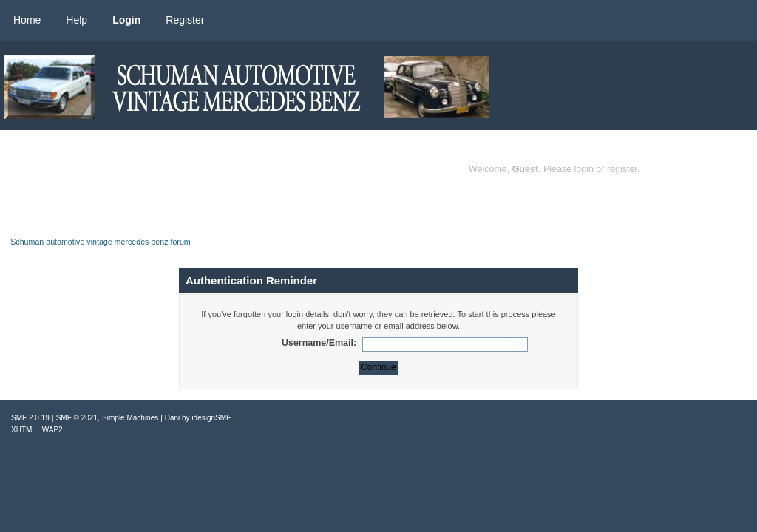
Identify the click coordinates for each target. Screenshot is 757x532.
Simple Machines (130, 418)
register (622, 169)
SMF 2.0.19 (30, 418)
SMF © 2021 (77, 418)
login (584, 169)
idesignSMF (211, 418)
